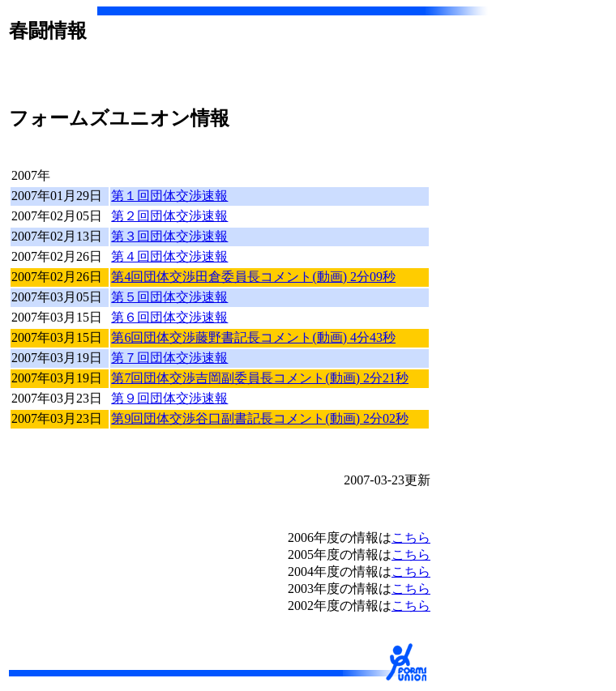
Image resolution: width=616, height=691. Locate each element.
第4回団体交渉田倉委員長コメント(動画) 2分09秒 (253, 277)
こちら (411, 537)
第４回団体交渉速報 (169, 256)
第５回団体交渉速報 (169, 297)
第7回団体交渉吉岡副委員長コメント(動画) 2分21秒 (260, 378)
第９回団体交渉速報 (169, 398)
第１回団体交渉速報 (169, 196)
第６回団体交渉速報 (169, 317)
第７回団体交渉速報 (169, 358)
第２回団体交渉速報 (169, 216)
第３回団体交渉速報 (169, 236)
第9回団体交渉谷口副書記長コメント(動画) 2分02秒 (260, 418)
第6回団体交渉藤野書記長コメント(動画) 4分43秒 (253, 337)
